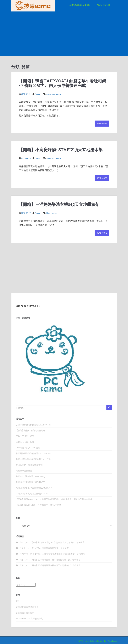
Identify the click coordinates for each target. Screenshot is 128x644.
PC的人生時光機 (103, 5)
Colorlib (93, 641)
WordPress (112, 641)
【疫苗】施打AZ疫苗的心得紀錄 (30, 430)
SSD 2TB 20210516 (25, 442)
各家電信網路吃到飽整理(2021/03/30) (33, 453)
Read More (102, 123)
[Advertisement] (64, 34)
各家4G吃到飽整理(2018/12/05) (30, 482)
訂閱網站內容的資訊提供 (27, 607)
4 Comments (51, 213)
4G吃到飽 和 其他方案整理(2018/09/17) (34, 488)
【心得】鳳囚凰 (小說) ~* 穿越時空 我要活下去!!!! (38, 505)
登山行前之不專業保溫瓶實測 (29, 465)
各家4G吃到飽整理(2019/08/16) (30, 476)
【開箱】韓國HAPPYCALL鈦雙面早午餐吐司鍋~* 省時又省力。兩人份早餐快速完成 (62, 83)
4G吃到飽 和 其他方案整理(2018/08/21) (34, 494)
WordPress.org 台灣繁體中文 (29, 618)
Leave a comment (53, 94)
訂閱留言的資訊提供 (25, 613)
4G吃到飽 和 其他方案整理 (80, 5)
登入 (18, 601)
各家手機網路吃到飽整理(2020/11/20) (33, 459)
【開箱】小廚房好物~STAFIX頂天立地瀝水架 (61, 150)
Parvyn (38, 94)
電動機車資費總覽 (24, 471)
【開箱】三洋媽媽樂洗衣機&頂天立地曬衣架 (59, 204)
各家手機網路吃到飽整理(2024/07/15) (33, 425)
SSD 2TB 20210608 (25, 436)
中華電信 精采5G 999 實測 (28, 448)
